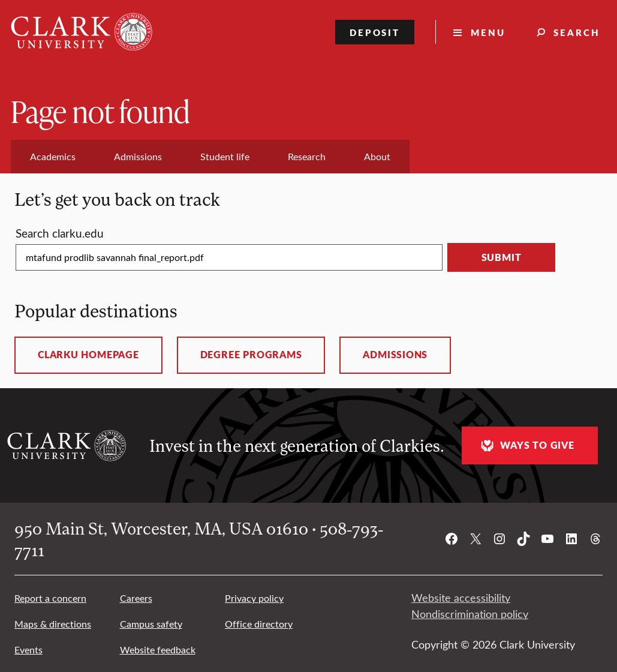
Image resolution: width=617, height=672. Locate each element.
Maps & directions (53, 624)
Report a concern (50, 598)
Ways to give (526, 445)
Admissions (395, 355)
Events (28, 649)
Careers (136, 598)
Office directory (259, 624)
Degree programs (251, 355)
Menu (488, 32)
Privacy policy (254, 598)
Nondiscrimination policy (470, 614)
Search (577, 32)
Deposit (375, 32)
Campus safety (151, 624)
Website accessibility (461, 598)
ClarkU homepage (88, 355)
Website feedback (158, 649)
